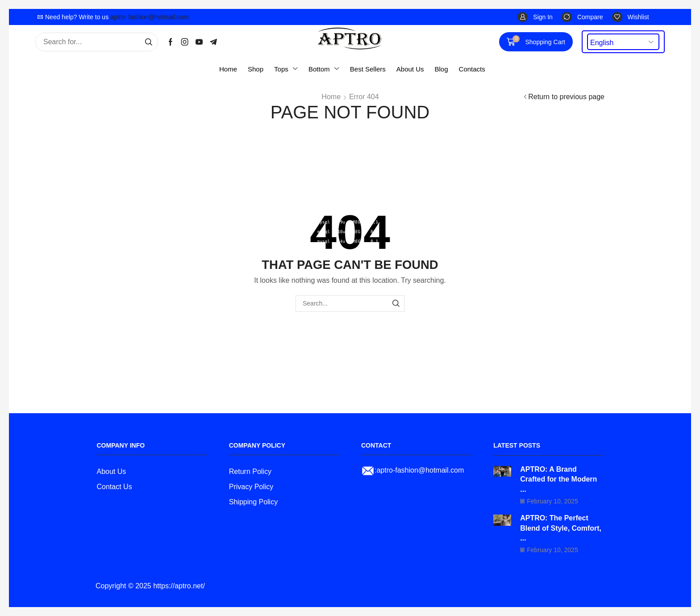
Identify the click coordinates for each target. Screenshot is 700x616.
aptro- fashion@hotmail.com (149, 17)
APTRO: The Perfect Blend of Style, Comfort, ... (561, 528)
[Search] (149, 42)
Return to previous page (566, 97)
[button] (535, 17)
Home (331, 97)
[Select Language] (623, 42)
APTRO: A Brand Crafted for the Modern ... (558, 479)
